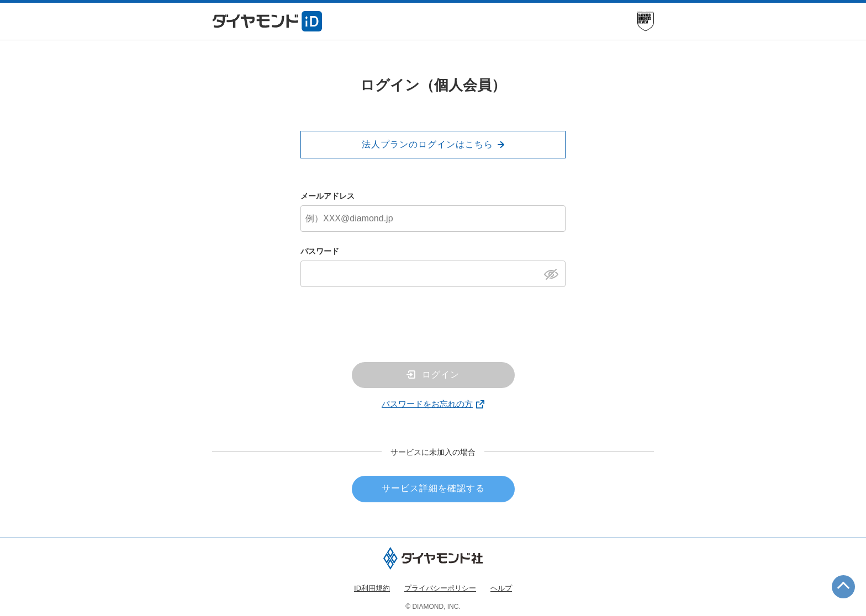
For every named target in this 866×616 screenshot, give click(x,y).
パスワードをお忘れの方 (427, 404)
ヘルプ (501, 588)
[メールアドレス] (433, 219)
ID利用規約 (372, 588)
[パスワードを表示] (554, 273)
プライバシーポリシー (440, 588)
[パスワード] (433, 274)
